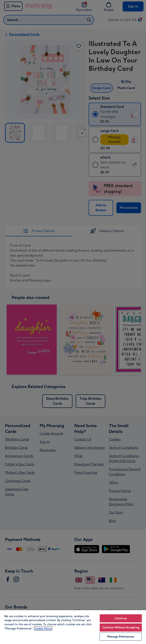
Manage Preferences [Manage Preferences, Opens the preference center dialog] (121, 637)
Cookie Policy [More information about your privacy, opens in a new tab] (43, 629)
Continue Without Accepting (121, 627)
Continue (121, 618)
